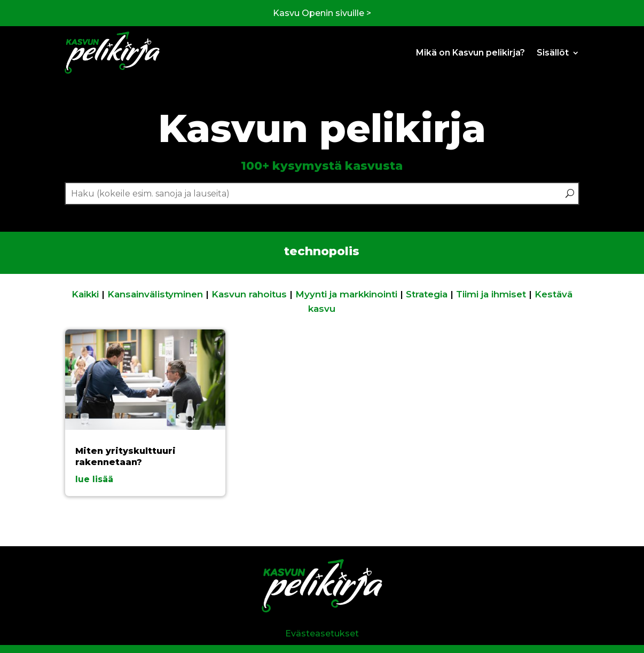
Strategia (427, 294)
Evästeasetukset (322, 634)
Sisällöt (553, 53)
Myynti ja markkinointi (346, 294)
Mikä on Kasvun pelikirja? (470, 53)
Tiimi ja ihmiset (491, 294)
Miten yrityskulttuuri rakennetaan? (125, 457)
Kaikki (85, 294)
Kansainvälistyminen (155, 294)
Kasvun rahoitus (249, 294)
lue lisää (94, 479)
